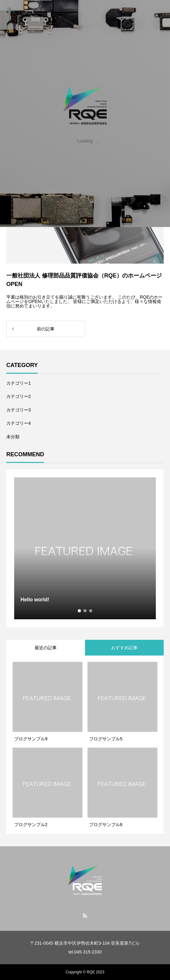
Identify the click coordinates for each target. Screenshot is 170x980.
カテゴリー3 (19, 410)
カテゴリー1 (19, 383)
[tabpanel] (85, 548)
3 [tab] (91, 611)
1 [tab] (80, 611)
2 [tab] (85, 611)
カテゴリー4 (19, 423)
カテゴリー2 (19, 396)
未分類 (13, 437)
